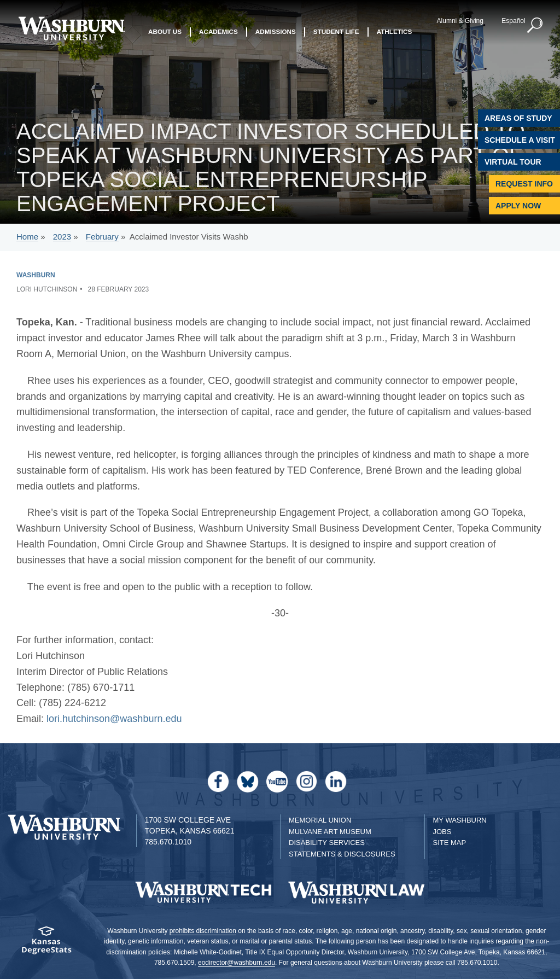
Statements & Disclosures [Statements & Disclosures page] (342, 854)
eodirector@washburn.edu (237, 963)
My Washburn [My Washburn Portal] (460, 820)
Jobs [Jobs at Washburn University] (442, 832)
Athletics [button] (395, 31)
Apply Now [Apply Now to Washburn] (518, 206)
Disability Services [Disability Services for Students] (327, 843)
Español (513, 21)
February (102, 237)
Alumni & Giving (460, 21)
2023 (62, 237)
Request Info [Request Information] (524, 184)
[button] (535, 26)
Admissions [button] (276, 31)
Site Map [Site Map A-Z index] (450, 843)
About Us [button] (165, 31)
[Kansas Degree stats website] (47, 944)
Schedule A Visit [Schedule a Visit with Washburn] (520, 140)
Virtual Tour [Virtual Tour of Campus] (513, 162)
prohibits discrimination (203, 931)
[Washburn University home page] (71, 28)
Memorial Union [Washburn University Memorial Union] (320, 820)
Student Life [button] (336, 31)
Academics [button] (218, 31)
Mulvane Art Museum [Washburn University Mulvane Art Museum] (330, 832)
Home (27, 237)
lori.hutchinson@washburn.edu (114, 719)
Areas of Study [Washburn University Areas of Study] (518, 118)
